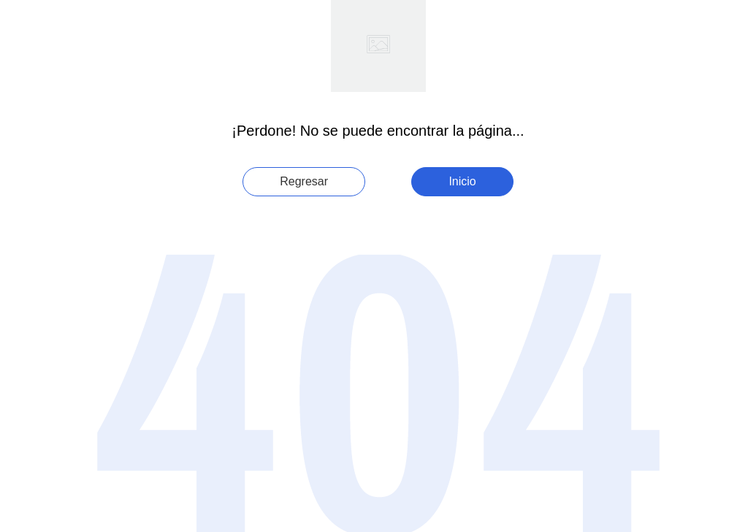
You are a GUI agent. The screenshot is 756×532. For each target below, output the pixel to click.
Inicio (462, 181)
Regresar (304, 181)
